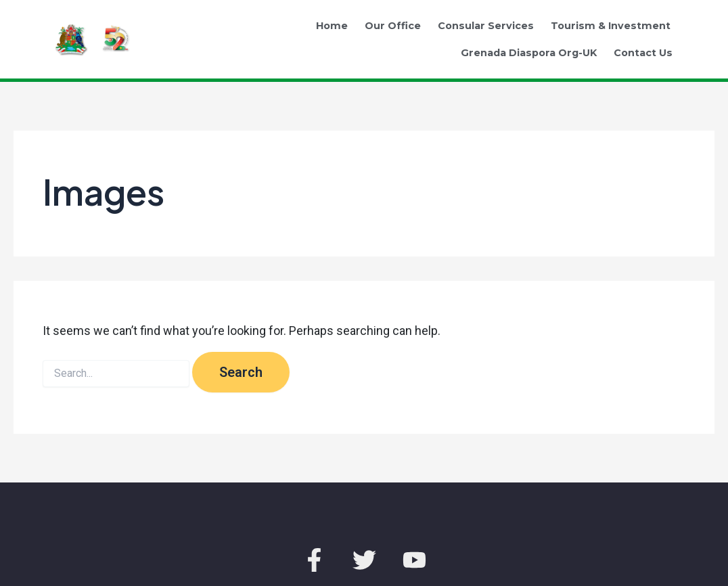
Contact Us (643, 53)
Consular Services (486, 26)
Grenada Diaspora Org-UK (529, 53)
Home (332, 26)
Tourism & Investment (611, 26)
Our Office (393, 26)
